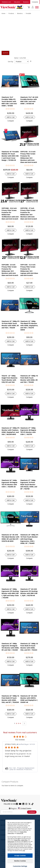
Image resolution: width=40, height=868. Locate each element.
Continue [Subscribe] (32, 812)
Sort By (10, 62)
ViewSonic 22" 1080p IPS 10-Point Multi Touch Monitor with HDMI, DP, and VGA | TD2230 (11, 324)
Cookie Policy (11, 833)
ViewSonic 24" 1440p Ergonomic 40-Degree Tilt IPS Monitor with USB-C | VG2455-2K (9, 483)
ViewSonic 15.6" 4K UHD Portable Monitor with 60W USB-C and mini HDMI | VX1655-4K (29, 100)
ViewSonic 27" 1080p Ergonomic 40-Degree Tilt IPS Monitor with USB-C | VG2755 (28, 431)
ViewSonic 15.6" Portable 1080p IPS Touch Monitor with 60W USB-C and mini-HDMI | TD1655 (9, 101)
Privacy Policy (23, 832)
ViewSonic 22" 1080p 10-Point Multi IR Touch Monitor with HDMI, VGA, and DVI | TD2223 (29, 647)
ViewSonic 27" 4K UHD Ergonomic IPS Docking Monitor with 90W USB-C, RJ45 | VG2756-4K (29, 592)
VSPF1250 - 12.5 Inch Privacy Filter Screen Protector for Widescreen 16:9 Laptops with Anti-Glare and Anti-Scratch (29, 270)
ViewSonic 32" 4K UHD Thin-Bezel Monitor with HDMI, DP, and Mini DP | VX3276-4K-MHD (11, 538)
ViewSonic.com (6, 2)
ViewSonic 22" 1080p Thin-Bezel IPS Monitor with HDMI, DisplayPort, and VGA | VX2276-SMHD (29, 326)
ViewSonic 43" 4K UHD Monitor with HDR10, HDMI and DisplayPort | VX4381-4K (29, 699)
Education (17, 2)
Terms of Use (20, 833)
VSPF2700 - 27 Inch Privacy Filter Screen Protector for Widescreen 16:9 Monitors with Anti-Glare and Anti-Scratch (29, 214)
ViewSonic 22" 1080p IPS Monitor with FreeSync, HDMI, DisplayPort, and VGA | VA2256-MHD (11, 431)
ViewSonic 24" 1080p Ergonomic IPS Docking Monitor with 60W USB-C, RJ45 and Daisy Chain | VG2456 (10, 593)
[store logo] (12, 7)
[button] (11, 121)
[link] (20, 769)
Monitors (20, 13)
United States (25, 808)
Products (11, 13)
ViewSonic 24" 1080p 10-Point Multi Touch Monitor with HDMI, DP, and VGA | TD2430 (29, 379)
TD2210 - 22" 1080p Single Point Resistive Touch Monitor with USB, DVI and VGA (9, 379)
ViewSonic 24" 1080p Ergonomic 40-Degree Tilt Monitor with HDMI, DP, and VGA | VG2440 (10, 647)
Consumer (35, 2)
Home (4, 13)
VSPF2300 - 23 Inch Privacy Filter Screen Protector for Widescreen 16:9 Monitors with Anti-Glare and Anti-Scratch (10, 270)
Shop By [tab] (5, 53)
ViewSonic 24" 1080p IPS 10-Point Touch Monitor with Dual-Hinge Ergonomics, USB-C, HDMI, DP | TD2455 (29, 539)
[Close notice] (32, 822)
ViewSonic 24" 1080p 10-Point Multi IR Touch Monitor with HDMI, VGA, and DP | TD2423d (11, 699)
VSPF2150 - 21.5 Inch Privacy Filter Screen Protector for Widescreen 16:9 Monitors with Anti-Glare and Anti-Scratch (29, 157)
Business (26, 2)
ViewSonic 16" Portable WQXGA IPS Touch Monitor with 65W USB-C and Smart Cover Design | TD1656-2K (10, 156)
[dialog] (20, 841)
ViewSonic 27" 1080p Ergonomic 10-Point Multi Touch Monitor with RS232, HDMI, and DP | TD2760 (29, 485)
